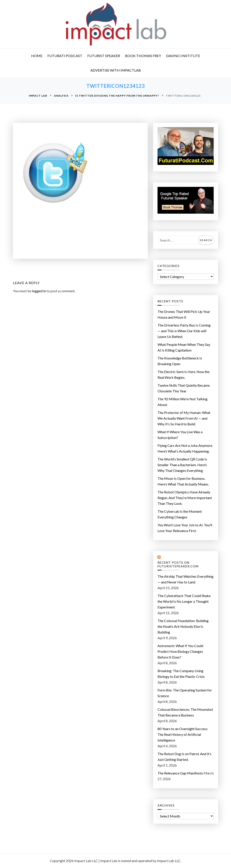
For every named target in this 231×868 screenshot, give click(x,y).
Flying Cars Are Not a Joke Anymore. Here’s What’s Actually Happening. (185, 448)
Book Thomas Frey (143, 56)
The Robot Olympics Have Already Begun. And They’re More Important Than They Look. (185, 498)
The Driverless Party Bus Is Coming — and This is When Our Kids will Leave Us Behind (184, 331)
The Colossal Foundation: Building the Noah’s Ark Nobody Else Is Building (183, 626)
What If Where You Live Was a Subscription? (180, 435)
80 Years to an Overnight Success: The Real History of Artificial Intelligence (183, 734)
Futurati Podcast (65, 56)
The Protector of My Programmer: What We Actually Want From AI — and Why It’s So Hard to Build (184, 418)
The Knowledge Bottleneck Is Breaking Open (180, 361)
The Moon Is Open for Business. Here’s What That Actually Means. (183, 481)
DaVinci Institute (183, 56)
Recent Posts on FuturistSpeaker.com (178, 564)
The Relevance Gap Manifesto (180, 773)
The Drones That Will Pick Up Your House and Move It (184, 314)
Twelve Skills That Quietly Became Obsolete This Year (184, 388)
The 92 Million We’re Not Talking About (183, 402)
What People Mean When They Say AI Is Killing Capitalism (184, 347)
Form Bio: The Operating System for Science (185, 693)
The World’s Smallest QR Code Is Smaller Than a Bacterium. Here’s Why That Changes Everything (182, 465)
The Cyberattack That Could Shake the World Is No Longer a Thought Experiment (184, 601)
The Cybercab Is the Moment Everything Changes (180, 514)
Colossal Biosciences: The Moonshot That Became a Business (185, 712)
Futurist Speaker (104, 56)
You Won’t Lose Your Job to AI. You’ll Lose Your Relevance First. (185, 528)
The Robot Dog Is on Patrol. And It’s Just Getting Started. (184, 757)
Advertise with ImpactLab (116, 70)
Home (37, 56)
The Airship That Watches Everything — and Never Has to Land (185, 579)
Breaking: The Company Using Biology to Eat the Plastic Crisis (181, 674)
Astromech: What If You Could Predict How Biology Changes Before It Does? (180, 651)
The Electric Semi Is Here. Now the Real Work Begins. (184, 374)
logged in (39, 291)
